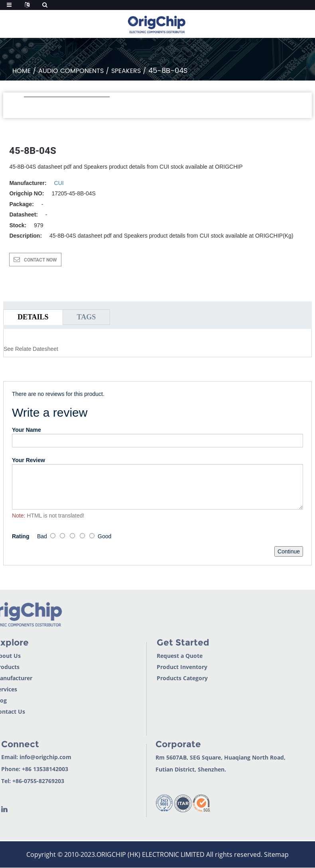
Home (22, 71)
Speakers (126, 71)
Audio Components (71, 71)
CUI (59, 183)
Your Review (29, 460)
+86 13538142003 (29, 769)
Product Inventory (166, 667)
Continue (289, 551)
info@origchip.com (29, 757)
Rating (21, 536)
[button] (28, 108)
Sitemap (276, 854)
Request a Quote (163, 656)
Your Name (27, 430)
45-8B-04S (168, 71)
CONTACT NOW (40, 260)
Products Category (166, 678)
